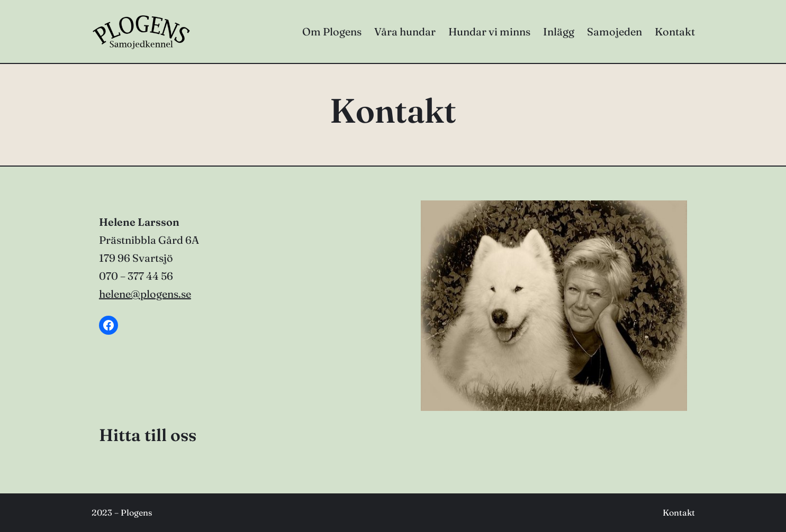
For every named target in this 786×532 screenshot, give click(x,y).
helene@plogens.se (145, 294)
